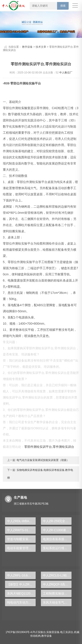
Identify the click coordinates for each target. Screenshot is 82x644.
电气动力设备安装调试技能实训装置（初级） (42, 460)
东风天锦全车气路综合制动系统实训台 (57, 602)
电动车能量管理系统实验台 (21, 548)
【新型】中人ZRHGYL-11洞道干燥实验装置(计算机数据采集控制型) (21, 584)
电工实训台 (67, 632)
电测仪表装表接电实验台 (57, 539)
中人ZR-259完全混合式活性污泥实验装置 (57, 521)
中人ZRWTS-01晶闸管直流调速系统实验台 (21, 530)
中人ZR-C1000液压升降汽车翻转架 (57, 530)
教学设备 (27, 46)
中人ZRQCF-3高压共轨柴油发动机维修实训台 (57, 584)
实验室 (26, 108)
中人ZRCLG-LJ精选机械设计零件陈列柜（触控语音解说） (57, 575)
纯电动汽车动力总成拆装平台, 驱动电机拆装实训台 (21, 602)
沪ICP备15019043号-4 (19, 632)
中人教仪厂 (66, 72)
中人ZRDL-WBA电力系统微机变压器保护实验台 (21, 521)
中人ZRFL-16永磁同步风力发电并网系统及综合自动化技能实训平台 (21, 575)
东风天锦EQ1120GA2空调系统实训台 (21, 593)
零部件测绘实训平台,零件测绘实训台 (49, 446)
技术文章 (41, 46)
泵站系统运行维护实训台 (57, 548)
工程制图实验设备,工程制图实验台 (57, 593)
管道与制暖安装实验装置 (21, 539)
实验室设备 (53, 632)
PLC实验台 (39, 632)
